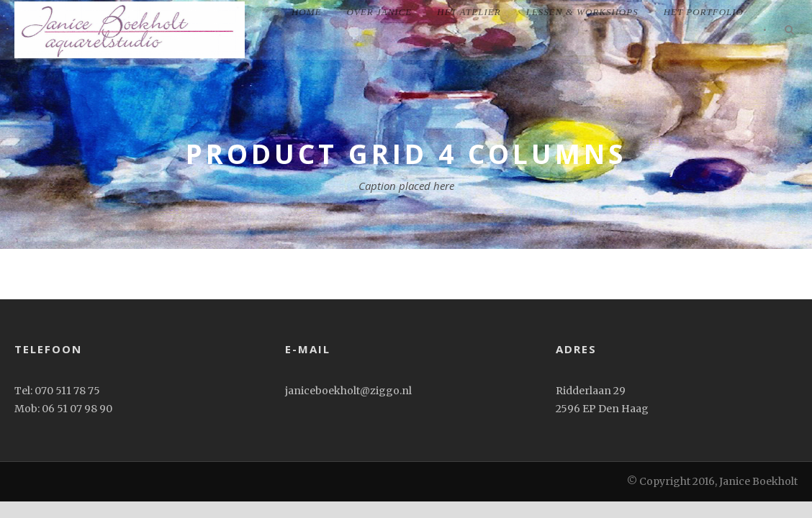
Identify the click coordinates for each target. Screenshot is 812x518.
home (307, 12)
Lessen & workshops (582, 12)
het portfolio (704, 12)
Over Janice (379, 12)
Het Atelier (469, 12)
